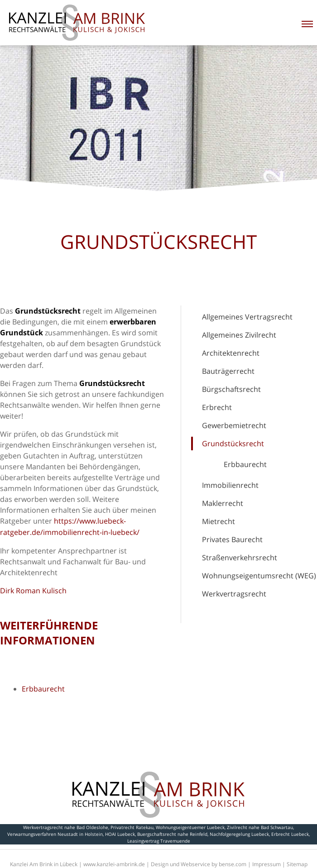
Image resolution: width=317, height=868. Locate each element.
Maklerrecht (223, 503)
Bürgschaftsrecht (231, 389)
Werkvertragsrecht (234, 594)
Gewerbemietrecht (234, 425)
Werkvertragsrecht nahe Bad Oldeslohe (66, 827)
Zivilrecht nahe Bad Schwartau (260, 827)
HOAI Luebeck (120, 834)
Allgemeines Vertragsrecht (247, 317)
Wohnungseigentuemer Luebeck (190, 827)
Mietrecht (219, 521)
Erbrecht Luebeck (290, 834)
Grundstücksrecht (233, 444)
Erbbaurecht (245, 464)
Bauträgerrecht (228, 371)
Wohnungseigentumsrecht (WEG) (259, 576)
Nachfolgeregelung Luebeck (239, 834)
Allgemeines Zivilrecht (239, 335)
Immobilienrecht (230, 485)
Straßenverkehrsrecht (240, 558)
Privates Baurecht (232, 539)
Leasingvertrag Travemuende (159, 841)
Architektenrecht (231, 353)
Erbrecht (217, 407)
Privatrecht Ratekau (132, 827)
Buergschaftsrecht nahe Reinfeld (172, 834)
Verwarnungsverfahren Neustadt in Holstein (55, 834)
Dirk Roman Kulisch (33, 591)
